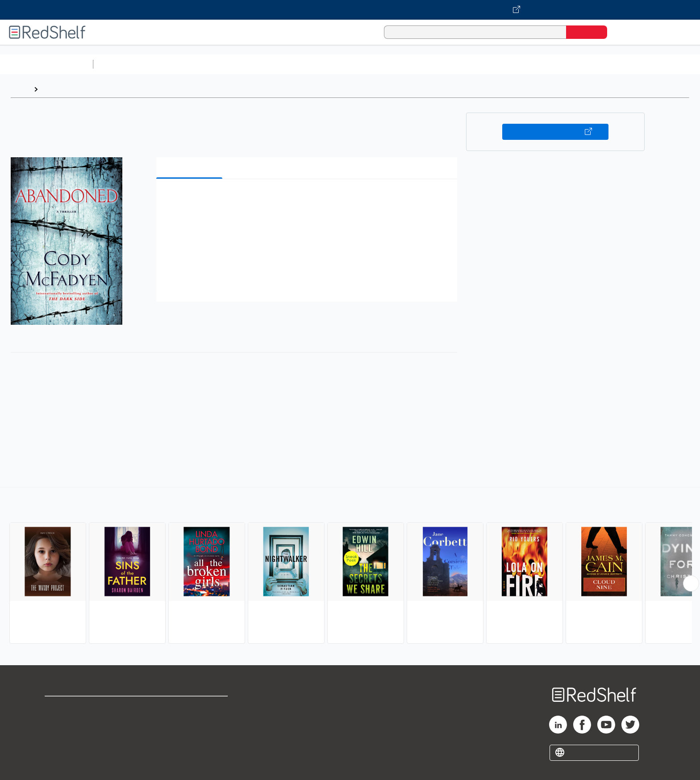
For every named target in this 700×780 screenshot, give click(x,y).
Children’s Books (592, 64)
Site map (59, 750)
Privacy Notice (69, 736)
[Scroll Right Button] (691, 583)
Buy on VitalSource (556, 132)
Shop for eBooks (73, 707)
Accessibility (188, 736)
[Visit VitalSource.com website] (350, 10)
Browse (55, 89)
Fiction (505, 64)
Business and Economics (346, 64)
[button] (308, 199)
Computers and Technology (255, 64)
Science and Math (175, 64)
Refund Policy (190, 721)
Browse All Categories (46, 64)
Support (58, 721)
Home (20, 89)
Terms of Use (190, 707)
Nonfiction (541, 64)
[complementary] (350, 566)
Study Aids (121, 64)
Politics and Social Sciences (440, 64)
